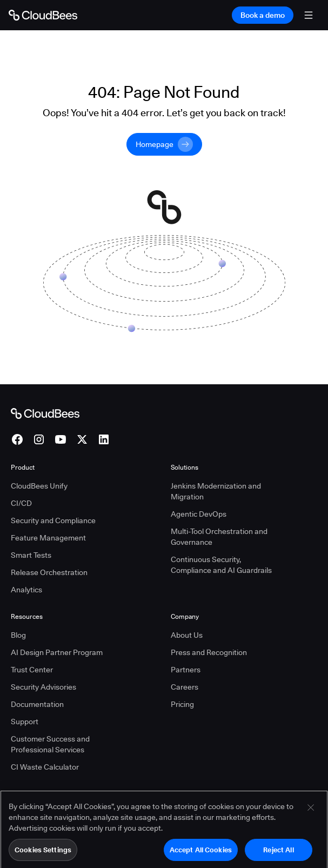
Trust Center (32, 670)
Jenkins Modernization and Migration (216, 491)
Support (25, 722)
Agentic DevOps (199, 514)
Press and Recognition (209, 652)
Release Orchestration (49, 572)
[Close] (311, 812)
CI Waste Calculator (45, 767)
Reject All (278, 854)
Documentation (37, 704)
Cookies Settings (43, 854)
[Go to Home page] (43, 15)
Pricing (182, 704)
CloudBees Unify (39, 486)
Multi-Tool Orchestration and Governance (219, 537)
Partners (186, 670)
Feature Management (48, 538)
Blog (18, 635)
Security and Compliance (53, 520)
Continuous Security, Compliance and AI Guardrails (221, 565)
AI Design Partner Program (57, 652)
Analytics (26, 590)
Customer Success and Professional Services (50, 744)
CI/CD (21, 503)
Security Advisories (43, 687)
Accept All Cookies (201, 854)
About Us (187, 635)
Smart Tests (31, 555)
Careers (185, 687)
